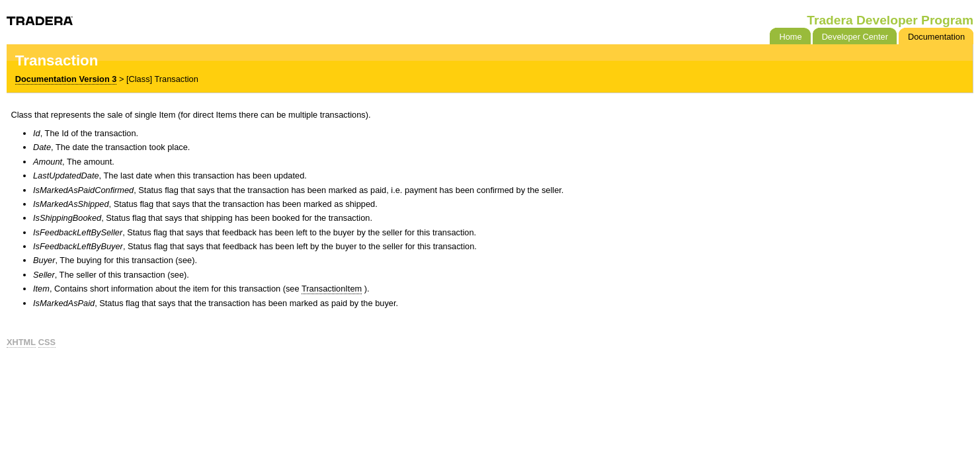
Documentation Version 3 (66, 79)
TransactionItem (332, 289)
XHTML (21, 342)
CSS (47, 342)
